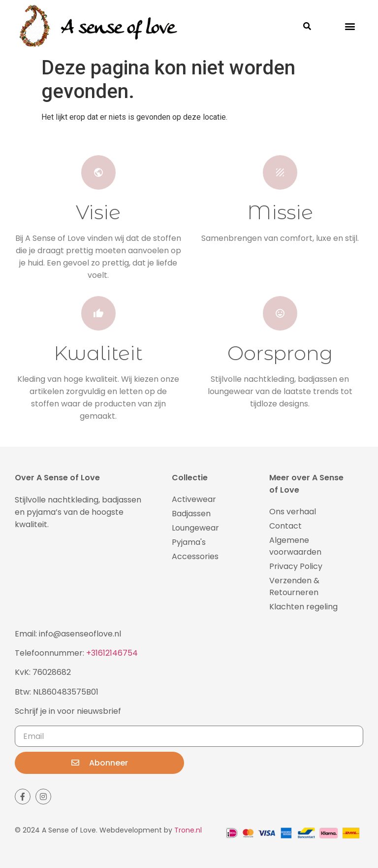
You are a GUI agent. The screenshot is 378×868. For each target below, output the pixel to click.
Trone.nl (188, 830)
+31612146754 (112, 653)
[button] (350, 26)
